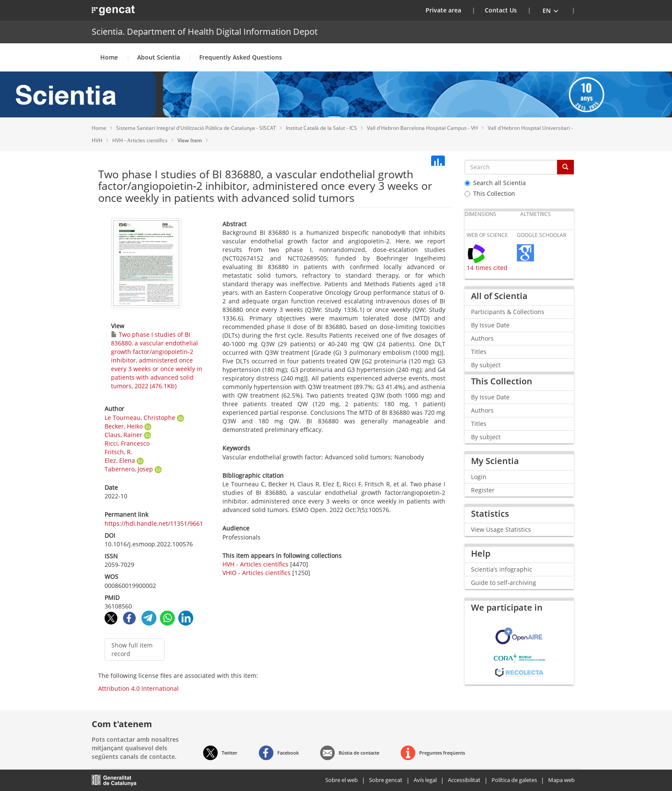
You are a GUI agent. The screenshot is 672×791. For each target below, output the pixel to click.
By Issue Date (490, 325)
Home (109, 57)
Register (483, 490)
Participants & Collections (508, 312)
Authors (482, 338)
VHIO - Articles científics (256, 573)
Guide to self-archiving (504, 583)
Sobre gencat (386, 780)
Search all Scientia (495, 183)
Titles (479, 352)
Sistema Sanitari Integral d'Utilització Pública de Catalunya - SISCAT (197, 128)
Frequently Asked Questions (241, 57)
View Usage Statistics (501, 529)
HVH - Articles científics (141, 140)
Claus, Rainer (123, 435)
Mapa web (561, 780)
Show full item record (132, 649)
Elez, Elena (120, 460)
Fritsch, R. (118, 452)
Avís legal (425, 780)
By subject (486, 365)
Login (479, 477)
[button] (551, 10)
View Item (190, 140)
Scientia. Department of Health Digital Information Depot (205, 31)
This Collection (490, 193)
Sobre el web (342, 780)
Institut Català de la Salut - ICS (322, 128)
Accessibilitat (464, 780)
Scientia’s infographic (502, 569)
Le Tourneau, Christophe (140, 418)
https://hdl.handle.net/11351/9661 (154, 523)
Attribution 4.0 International (138, 688)
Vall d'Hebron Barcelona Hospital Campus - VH (423, 128)
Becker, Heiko (124, 426)
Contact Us (501, 10)
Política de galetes (514, 780)
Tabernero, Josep (129, 469)
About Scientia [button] (159, 57)
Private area (449, 10)
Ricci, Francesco (127, 443)
